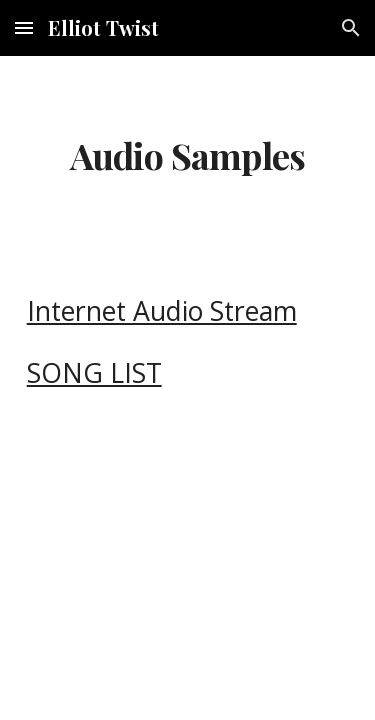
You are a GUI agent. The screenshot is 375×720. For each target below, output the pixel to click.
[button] (24, 27)
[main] (188, 156)
